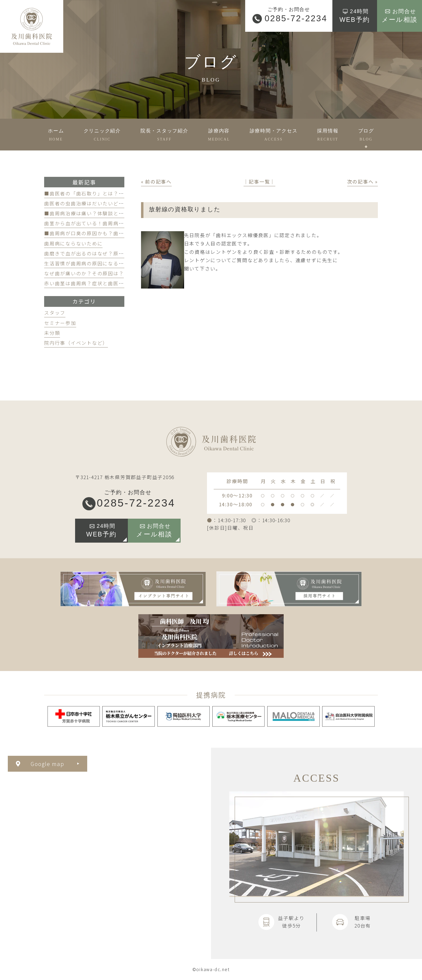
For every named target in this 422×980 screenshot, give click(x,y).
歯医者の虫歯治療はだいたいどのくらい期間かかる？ (108, 203)
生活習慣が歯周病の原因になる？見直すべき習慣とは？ (110, 263)
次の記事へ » (363, 182)
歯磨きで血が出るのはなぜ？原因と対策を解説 (100, 253)
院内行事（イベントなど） (76, 343)
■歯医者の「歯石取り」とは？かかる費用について (105, 193)
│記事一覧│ (260, 182)
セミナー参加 (60, 323)
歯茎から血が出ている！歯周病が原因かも (95, 223)
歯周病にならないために (73, 243)
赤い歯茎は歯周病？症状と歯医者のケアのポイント (105, 283)
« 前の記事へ (156, 182)
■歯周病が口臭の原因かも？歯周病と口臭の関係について (113, 233)
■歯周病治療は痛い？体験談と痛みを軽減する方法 (105, 213)
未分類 (52, 333)
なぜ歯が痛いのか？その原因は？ (84, 273)
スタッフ (55, 313)
